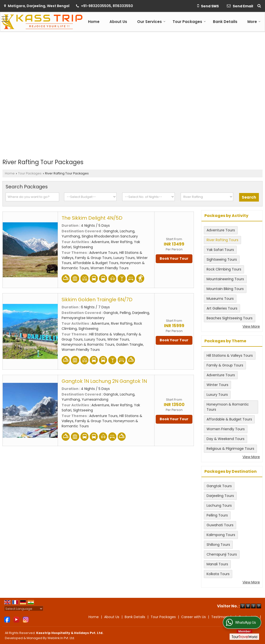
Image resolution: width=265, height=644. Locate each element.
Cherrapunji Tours (222, 554)
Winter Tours (217, 385)
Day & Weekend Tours (226, 439)
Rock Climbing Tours (224, 269)
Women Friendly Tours (226, 429)
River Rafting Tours (222, 240)
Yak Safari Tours (220, 250)
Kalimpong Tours (221, 535)
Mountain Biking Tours (225, 289)
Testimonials (222, 617)
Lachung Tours (219, 505)
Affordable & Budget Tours (229, 419)
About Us (118, 22)
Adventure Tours (221, 230)
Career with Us (193, 617)
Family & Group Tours (225, 365)
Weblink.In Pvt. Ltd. (61, 638)
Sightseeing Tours (222, 259)
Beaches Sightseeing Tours (230, 318)
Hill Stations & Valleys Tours (230, 355)
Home (94, 22)
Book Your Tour (174, 258)
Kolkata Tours (218, 574)
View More (251, 326)
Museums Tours (220, 299)
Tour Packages (189, 22)
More (254, 22)
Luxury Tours (217, 395)
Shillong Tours (218, 545)
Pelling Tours (217, 515)
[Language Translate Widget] (24, 609)
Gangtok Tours (219, 486)
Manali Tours (217, 564)
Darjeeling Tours (220, 496)
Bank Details (225, 22)
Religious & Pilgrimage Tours (230, 449)
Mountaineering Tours (225, 279)
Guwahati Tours (220, 525)
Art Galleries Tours (222, 308)
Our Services (151, 22)
